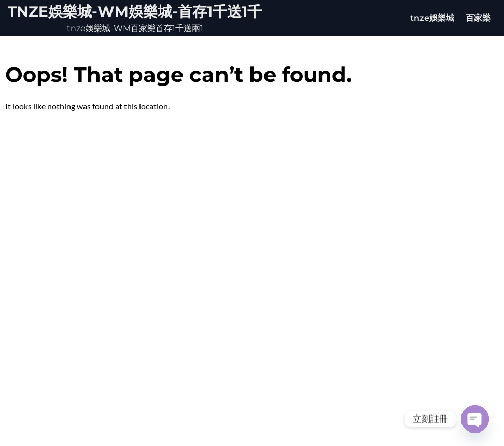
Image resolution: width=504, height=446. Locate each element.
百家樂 (478, 18)
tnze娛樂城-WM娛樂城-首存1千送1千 (135, 11)
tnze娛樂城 (432, 18)
